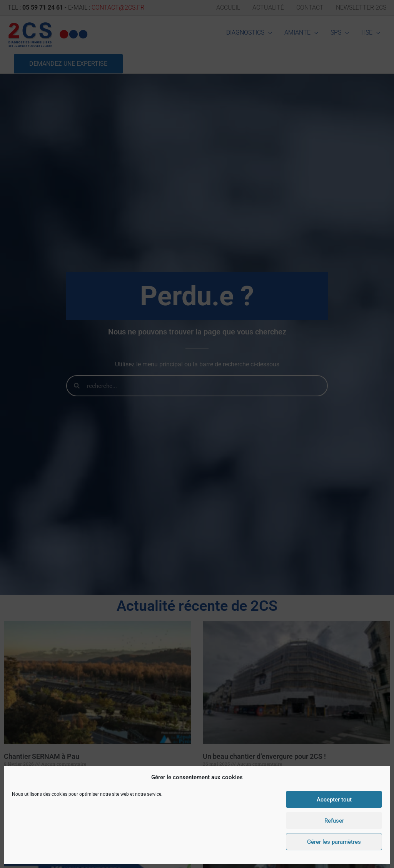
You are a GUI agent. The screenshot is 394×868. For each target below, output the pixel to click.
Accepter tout (334, 800)
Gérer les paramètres (334, 842)
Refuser (334, 821)
